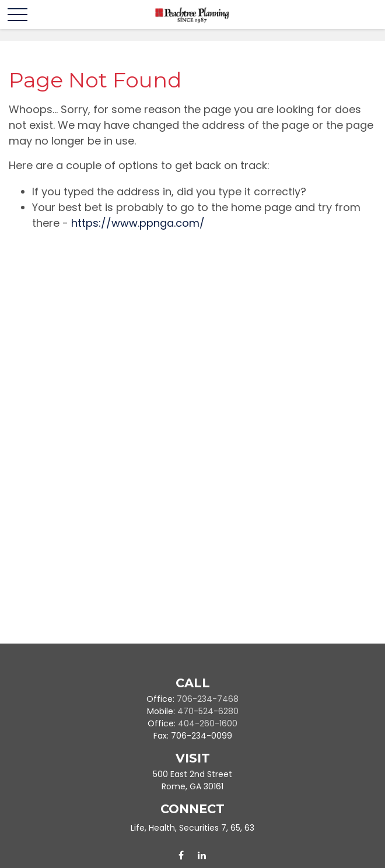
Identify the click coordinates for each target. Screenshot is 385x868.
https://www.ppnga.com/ (138, 223)
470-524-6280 (208, 711)
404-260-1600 (208, 723)
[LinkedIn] (202, 855)
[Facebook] (181, 855)
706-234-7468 (208, 699)
